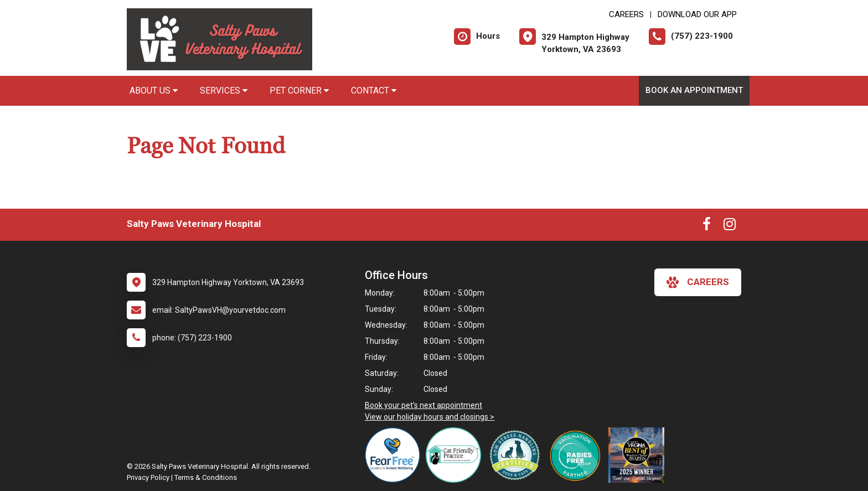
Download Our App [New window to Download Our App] (697, 14)
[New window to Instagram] (730, 226)
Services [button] (224, 91)
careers (698, 282)
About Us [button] (154, 91)
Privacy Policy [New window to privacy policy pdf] (148, 477)
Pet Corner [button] (299, 91)
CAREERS (626, 14)
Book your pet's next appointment (423, 405)
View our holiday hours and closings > (430, 417)
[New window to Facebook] (707, 226)
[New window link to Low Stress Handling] (517, 455)
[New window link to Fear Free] (395, 455)
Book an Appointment (694, 90)
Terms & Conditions (206, 477)
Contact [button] (374, 91)
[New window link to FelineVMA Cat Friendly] (456, 455)
